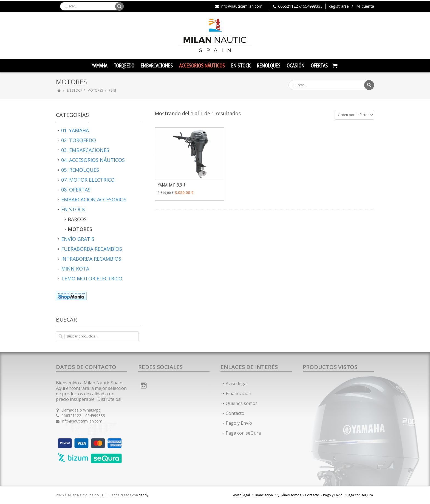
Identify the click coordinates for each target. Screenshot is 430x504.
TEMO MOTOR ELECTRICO (92, 278)
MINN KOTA (75, 269)
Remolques (269, 66)
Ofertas (319, 66)
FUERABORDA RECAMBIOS (92, 249)
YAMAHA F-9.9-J (171, 185)
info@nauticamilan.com (241, 6)
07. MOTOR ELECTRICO (88, 180)
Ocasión (295, 66)
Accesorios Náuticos (202, 66)
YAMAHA (99, 66)
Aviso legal (237, 384)
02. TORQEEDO (79, 140)
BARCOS (77, 219)
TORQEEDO (124, 66)
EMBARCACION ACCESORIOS (94, 199)
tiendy (144, 495)
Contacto (235, 413)
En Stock (241, 66)
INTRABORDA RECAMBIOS (91, 259)
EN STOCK (75, 90)
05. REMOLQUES (80, 170)
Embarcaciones (157, 66)
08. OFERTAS (76, 190)
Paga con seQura (243, 433)
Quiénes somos (242, 403)
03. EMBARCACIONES (85, 150)
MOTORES (96, 90)
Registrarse (339, 6)
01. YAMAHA (75, 130)
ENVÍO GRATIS (78, 239)
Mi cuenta (365, 6)
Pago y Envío (239, 423)
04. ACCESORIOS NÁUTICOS (93, 160)
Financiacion (238, 393)
